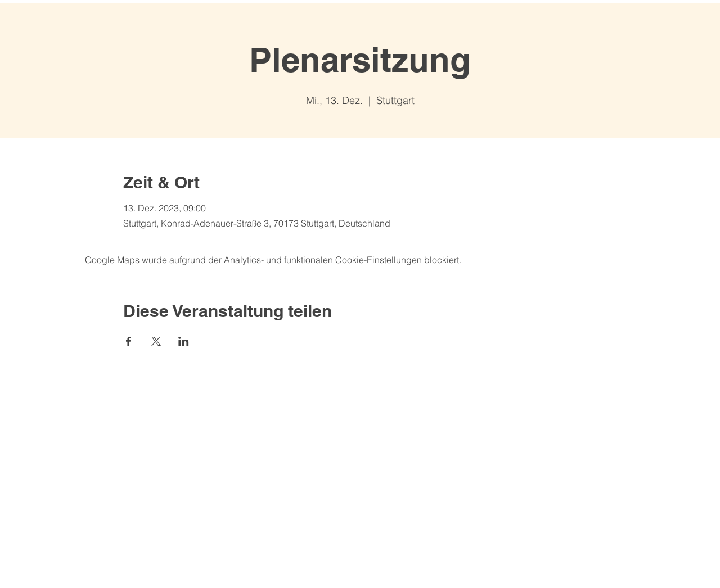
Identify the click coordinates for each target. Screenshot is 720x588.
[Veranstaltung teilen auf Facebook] (129, 341)
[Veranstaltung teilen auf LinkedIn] (184, 341)
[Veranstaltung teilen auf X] (156, 341)
